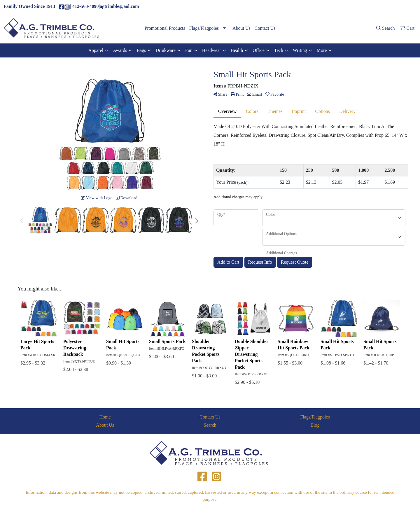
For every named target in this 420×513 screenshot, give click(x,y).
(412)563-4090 (358, 7)
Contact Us (265, 28)
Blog (315, 425)
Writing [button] (300, 50)
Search (210, 425)
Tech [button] (279, 50)
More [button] (322, 50)
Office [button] (259, 50)
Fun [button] (189, 50)
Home (105, 417)
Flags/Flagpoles (204, 28)
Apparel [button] (96, 50)
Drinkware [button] (165, 50)
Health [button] (237, 50)
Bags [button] (141, 50)
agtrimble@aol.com (395, 7)
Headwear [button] (212, 50)
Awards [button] (120, 50)
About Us (242, 28)
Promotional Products (165, 28)
